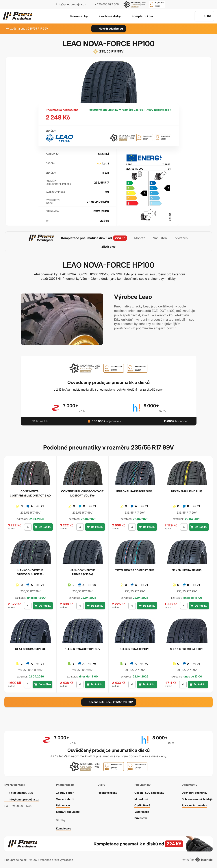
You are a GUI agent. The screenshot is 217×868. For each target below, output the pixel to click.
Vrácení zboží (64, 797)
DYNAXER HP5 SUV (82, 649)
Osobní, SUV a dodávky (149, 791)
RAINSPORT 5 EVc (135, 491)
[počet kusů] (27, 527)
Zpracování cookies (193, 803)
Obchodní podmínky (194, 791)
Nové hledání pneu (108, 29)
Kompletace (63, 827)
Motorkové (140, 797)
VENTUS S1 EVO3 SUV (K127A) (30, 572)
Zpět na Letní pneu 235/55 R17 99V (109, 702)
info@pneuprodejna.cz (71, 4)
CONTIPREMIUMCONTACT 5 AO (30, 493)
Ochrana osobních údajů (196, 797)
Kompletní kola (143, 16)
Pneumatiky (78, 16)
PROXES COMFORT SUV (135, 570)
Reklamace (63, 803)
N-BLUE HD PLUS (187, 491)
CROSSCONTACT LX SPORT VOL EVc (82, 493)
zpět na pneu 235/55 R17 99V (27, 29)
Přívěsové (140, 816)
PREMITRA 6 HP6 (187, 649)
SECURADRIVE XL (30, 649)
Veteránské (141, 810)
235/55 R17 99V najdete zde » (153, 110)
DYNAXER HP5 (135, 649)
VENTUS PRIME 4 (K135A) (82, 572)
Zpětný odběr (64, 791)
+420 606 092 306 (22, 791)
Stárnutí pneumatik (68, 810)
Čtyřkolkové (141, 803)
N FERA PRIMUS (187, 570)
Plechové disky (109, 16)
